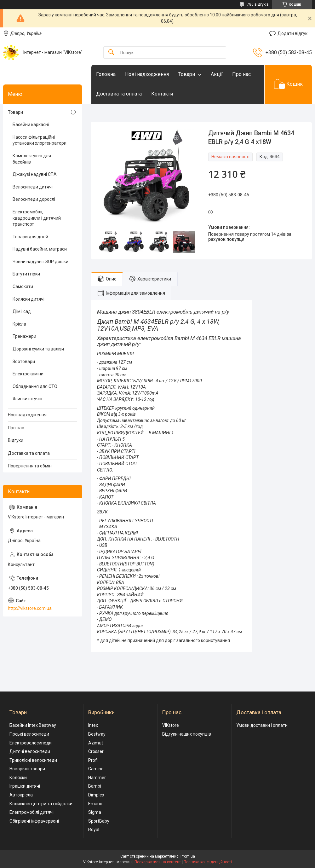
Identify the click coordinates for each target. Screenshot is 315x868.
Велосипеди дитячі (33, 187)
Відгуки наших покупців (187, 734)
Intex (93, 725)
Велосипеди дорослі (34, 199)
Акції (217, 74)
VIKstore (171, 725)
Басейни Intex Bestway (33, 725)
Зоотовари (24, 362)
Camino (96, 769)
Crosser (96, 751)
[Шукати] (111, 52)
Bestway (97, 734)
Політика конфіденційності (208, 862)
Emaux (95, 804)
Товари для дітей (30, 237)
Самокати (23, 286)
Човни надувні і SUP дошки (40, 262)
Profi (93, 760)
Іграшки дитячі (25, 786)
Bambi (95, 786)
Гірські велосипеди (29, 734)
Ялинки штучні (27, 399)
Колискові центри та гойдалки (41, 804)
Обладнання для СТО (35, 386)
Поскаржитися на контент (158, 862)
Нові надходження (147, 74)
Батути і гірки (26, 274)
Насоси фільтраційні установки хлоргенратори (40, 140)
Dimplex (96, 795)
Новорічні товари (27, 769)
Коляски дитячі (29, 299)
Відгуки (16, 440)
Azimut (96, 743)
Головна (106, 74)
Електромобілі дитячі (31, 812)
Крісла (19, 324)
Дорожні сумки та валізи (38, 349)
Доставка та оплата (119, 94)
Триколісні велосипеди (33, 760)
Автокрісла (21, 795)
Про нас (241, 74)
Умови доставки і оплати (262, 725)
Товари (187, 74)
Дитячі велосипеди (30, 751)
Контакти (162, 94)
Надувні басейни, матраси (40, 249)
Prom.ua (188, 856)
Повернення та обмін (30, 466)
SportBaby (99, 821)
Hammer (97, 778)
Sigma (95, 812)
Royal (94, 830)
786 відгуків (258, 4)
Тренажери (24, 336)
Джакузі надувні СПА (35, 174)
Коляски (18, 778)
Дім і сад (22, 311)
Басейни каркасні (31, 124)
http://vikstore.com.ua (30, 608)
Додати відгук (292, 33)
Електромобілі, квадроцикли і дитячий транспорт (37, 218)
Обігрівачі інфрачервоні (34, 821)
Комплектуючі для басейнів (32, 159)
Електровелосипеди (31, 743)
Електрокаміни (28, 374)
